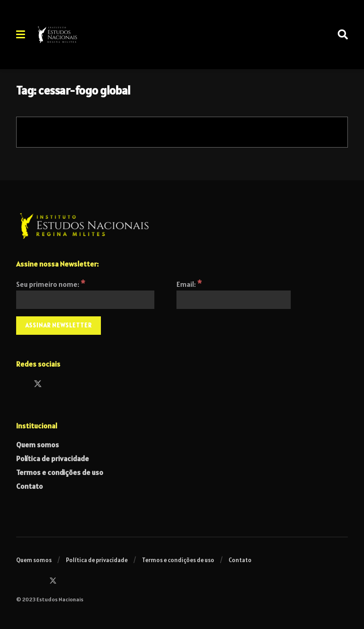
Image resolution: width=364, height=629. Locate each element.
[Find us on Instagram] (55, 384)
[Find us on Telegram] (73, 384)
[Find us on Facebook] (20, 384)
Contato (29, 486)
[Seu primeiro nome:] (85, 300)
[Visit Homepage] (82, 35)
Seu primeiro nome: (51, 284)
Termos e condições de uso (60, 472)
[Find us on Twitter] (38, 384)
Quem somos (38, 445)
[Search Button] (343, 35)
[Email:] (234, 300)
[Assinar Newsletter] (59, 326)
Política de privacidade (53, 458)
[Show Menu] (21, 35)
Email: (189, 284)
